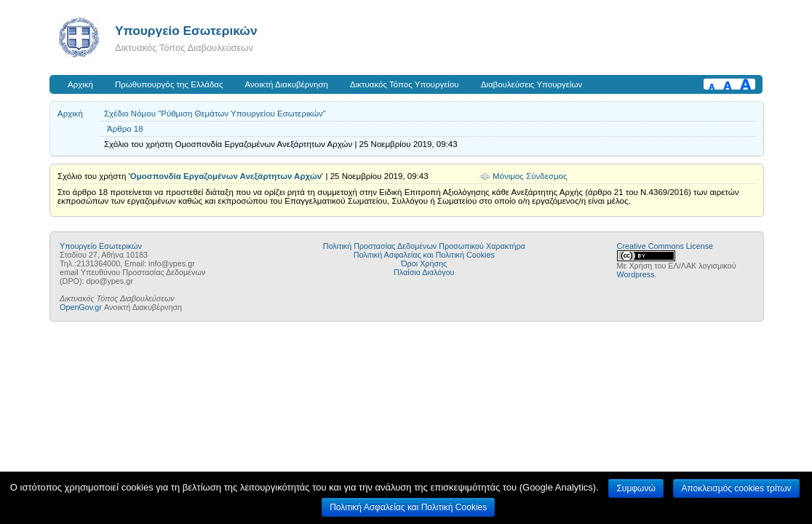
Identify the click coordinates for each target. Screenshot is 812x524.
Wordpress (636, 274)
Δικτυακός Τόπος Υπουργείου (405, 84)
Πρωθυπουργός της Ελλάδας (169, 84)
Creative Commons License (665, 246)
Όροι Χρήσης (424, 263)
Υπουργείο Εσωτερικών (186, 31)
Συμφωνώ (636, 488)
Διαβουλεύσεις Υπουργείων (532, 84)
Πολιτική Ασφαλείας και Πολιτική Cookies (424, 255)
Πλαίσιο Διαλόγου (424, 272)
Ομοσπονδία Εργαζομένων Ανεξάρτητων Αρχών (226, 176)
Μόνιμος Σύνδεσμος (530, 176)
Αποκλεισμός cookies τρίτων (736, 488)
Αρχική (80, 84)
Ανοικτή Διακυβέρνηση (287, 84)
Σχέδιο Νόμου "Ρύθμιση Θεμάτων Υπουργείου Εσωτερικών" (215, 114)
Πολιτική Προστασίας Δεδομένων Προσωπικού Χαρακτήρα (424, 246)
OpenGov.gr (81, 307)
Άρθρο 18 (125, 129)
